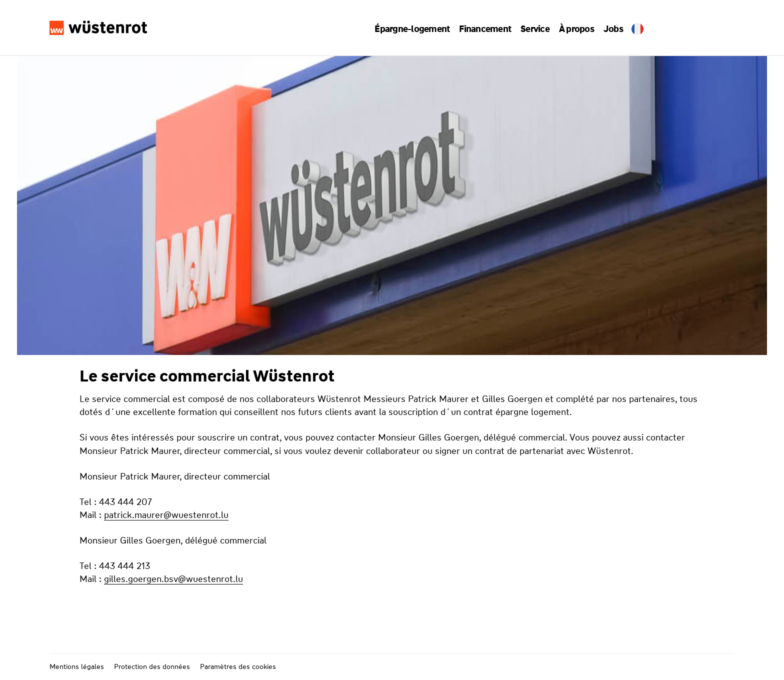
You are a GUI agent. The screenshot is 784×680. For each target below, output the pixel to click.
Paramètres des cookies (238, 666)
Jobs (608, 29)
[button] (416, 29)
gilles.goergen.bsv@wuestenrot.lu (173, 579)
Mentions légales (77, 666)
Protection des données (152, 666)
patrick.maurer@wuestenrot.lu (166, 515)
